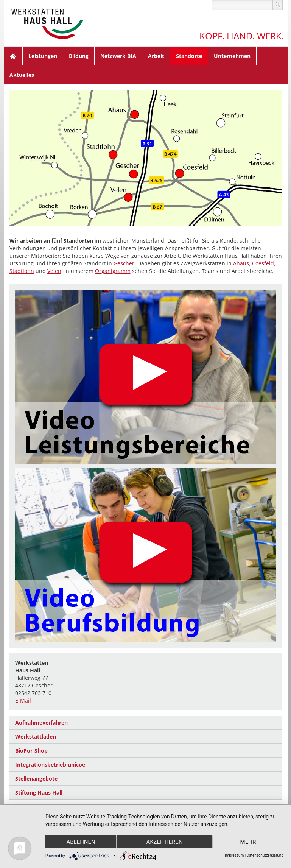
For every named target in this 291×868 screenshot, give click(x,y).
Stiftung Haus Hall (39, 792)
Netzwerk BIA (118, 56)
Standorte (189, 56)
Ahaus (241, 263)
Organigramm (113, 271)
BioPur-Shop (31, 750)
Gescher (124, 263)
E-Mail (23, 700)
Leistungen (43, 56)
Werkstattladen (36, 736)
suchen (278, 5)
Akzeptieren (164, 842)
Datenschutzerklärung (265, 855)
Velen (54, 271)
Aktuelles (22, 75)
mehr (248, 842)
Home (13, 56)
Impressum (234, 855)
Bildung (79, 56)
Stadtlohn (22, 271)
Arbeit (156, 56)
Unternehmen (232, 56)
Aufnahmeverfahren (41, 722)
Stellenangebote (36, 778)
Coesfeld (263, 263)
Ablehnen (81, 842)
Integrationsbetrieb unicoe (50, 764)
